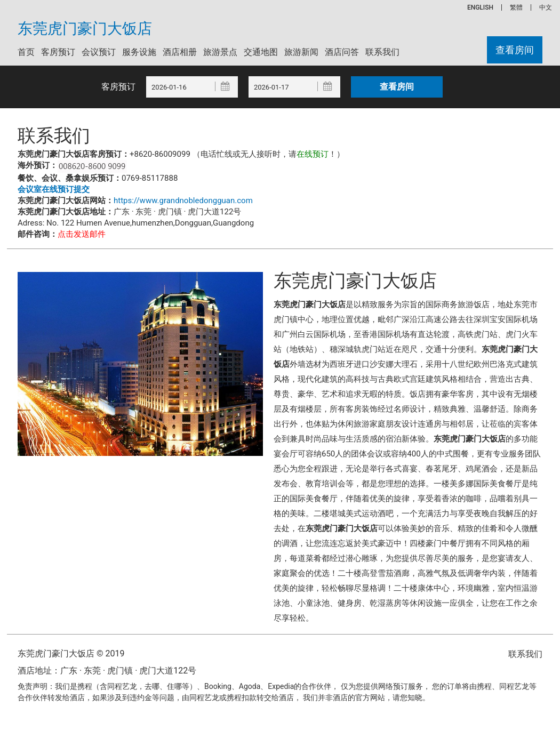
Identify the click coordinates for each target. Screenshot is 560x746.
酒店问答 (342, 52)
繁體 (516, 7)
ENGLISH (480, 7)
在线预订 (313, 154)
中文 (546, 7)
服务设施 (139, 52)
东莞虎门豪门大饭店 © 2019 (71, 653)
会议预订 (99, 52)
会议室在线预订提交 (54, 189)
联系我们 (382, 52)
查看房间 (515, 50)
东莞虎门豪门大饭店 (85, 29)
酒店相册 (180, 52)
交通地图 (261, 52)
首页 (26, 52)
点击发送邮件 (82, 234)
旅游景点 (220, 52)
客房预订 (58, 52)
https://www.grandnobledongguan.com (183, 200)
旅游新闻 (301, 52)
